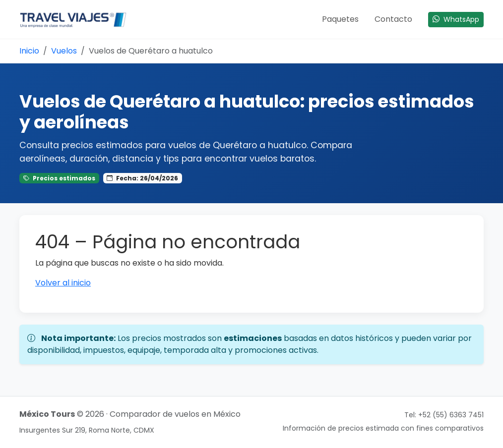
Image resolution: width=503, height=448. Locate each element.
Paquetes (340, 19)
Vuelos (64, 51)
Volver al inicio (63, 283)
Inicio (29, 51)
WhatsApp (456, 19)
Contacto (393, 19)
